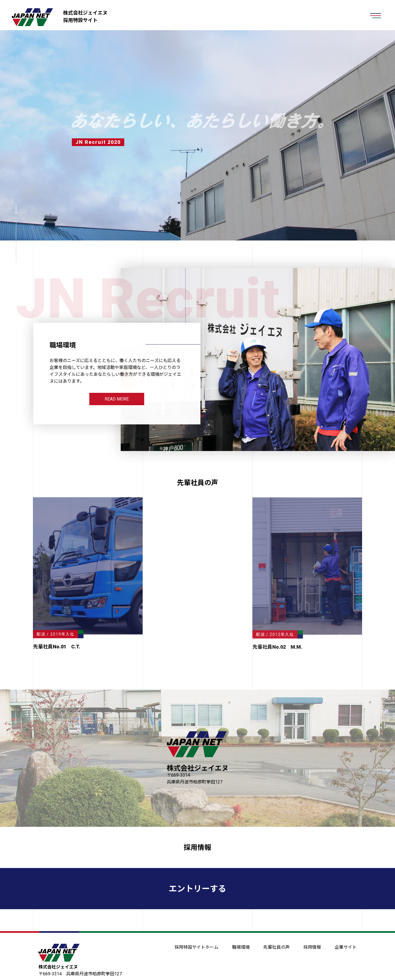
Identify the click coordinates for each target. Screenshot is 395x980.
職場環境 (241, 947)
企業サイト (346, 947)
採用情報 (198, 848)
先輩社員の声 (276, 947)
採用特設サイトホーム (196, 947)
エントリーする (198, 889)
